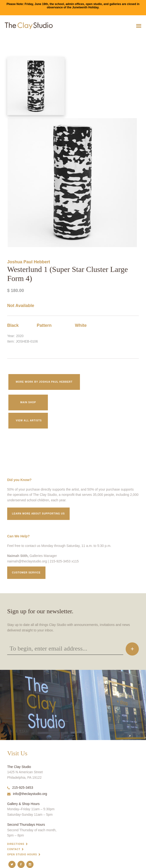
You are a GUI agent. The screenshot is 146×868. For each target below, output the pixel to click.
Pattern (44, 325)
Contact (14, 849)
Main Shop (28, 402)
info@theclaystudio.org (27, 794)
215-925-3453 (20, 788)
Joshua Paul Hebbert (29, 262)
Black (13, 325)
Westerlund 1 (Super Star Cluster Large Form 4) (23, 38)
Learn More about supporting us (38, 514)
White (81, 325)
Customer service (26, 573)
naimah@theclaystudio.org (27, 561)
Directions (16, 844)
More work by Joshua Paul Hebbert (44, 382)
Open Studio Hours (22, 855)
